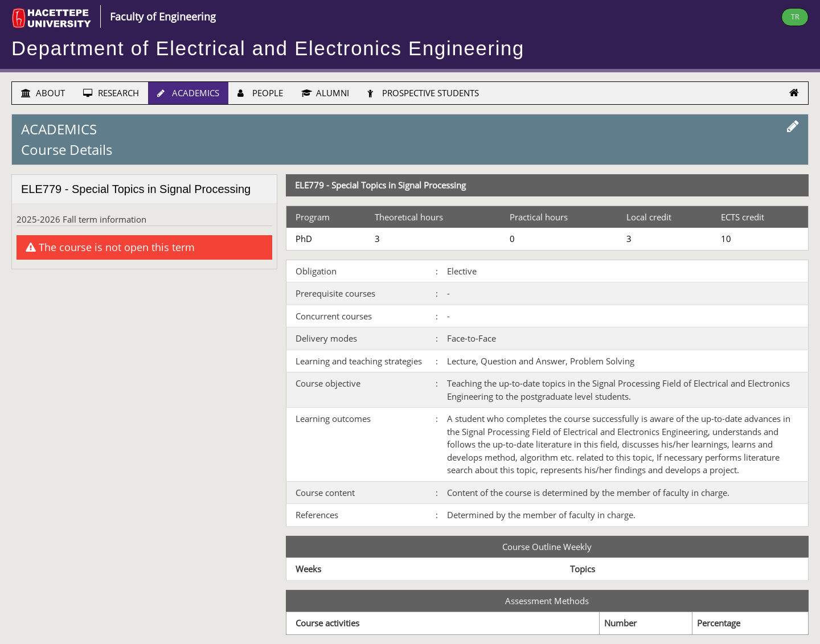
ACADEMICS (188, 93)
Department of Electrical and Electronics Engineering (268, 48)
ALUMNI (325, 93)
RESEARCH (111, 93)
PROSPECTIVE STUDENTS (423, 93)
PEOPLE (260, 93)
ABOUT (43, 93)
